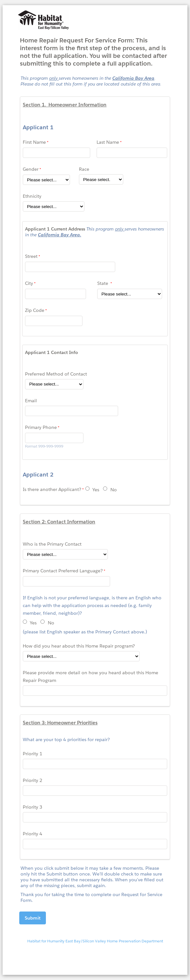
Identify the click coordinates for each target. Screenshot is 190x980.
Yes (96, 490)
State (103, 283)
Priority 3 (33, 807)
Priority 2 (33, 780)
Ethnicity (32, 196)
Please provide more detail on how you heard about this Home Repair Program (91, 676)
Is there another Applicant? (52, 489)
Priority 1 (33, 754)
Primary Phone (41, 427)
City (29, 283)
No (114, 490)
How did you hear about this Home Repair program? (79, 646)
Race (84, 169)
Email (31, 401)
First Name (34, 142)
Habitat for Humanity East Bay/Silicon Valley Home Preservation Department (95, 941)
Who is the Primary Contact (52, 544)
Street (31, 256)
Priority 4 (33, 834)
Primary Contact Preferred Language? (63, 571)
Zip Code (35, 310)
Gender (31, 169)
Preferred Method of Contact (56, 374)
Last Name (108, 142)
